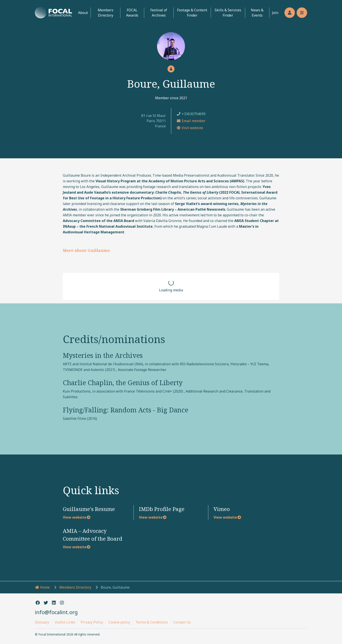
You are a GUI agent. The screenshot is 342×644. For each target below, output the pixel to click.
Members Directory (106, 13)
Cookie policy (119, 622)
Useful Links (65, 622)
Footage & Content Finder (192, 13)
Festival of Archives (159, 13)
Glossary (42, 622)
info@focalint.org (56, 612)
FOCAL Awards (132, 13)
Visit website (190, 128)
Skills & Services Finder (228, 13)
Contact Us (182, 622)
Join (275, 13)
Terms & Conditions (152, 622)
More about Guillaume (86, 250)
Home (42, 587)
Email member (191, 121)
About (83, 13)
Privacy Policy (92, 622)
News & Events (257, 13)
